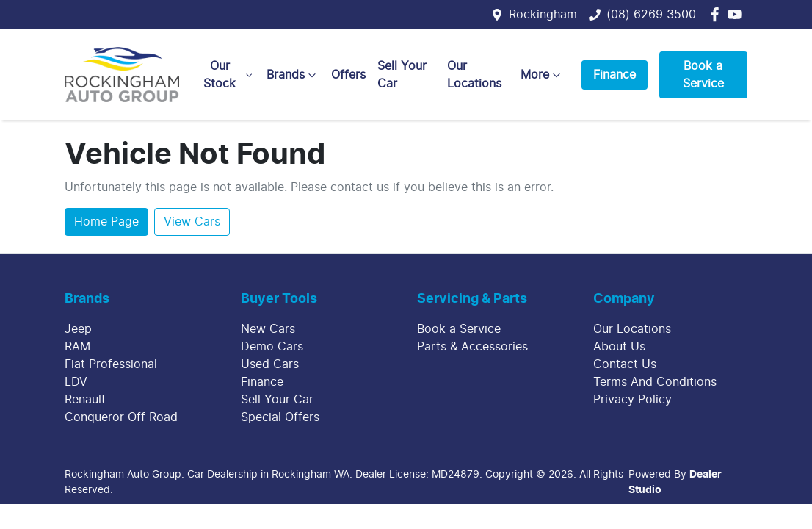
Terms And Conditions (655, 382)
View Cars (192, 222)
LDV (76, 382)
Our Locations (474, 75)
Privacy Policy (632, 400)
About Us (619, 347)
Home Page (106, 222)
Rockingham (543, 15)
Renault (85, 400)
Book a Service (703, 75)
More (542, 75)
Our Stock (229, 75)
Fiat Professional (111, 364)
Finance (615, 75)
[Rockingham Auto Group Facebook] (718, 14)
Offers (348, 75)
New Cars (268, 329)
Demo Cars (272, 347)
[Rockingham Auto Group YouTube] (737, 14)
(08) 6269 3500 (651, 15)
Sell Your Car (402, 75)
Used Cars (270, 364)
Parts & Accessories (472, 347)
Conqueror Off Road (121, 417)
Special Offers (280, 417)
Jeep (78, 329)
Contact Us (625, 364)
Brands (293, 75)
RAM (77, 347)
